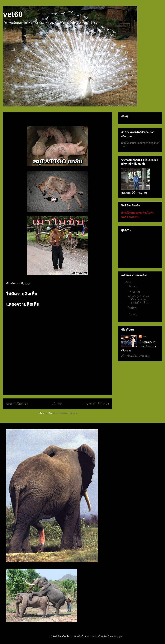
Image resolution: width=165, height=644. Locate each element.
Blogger (118, 636)
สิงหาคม (134, 286)
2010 (129, 282)
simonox (92, 636)
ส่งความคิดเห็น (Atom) (65, 413)
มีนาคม (133, 314)
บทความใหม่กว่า (17, 404)
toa (145, 336)
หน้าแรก (57, 404)
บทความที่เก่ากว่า (98, 404)
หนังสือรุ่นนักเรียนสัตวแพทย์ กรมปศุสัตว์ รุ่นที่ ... (139, 299)
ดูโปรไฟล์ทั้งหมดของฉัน (135, 356)
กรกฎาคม (135, 292)
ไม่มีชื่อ (132, 308)
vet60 (13, 14)
